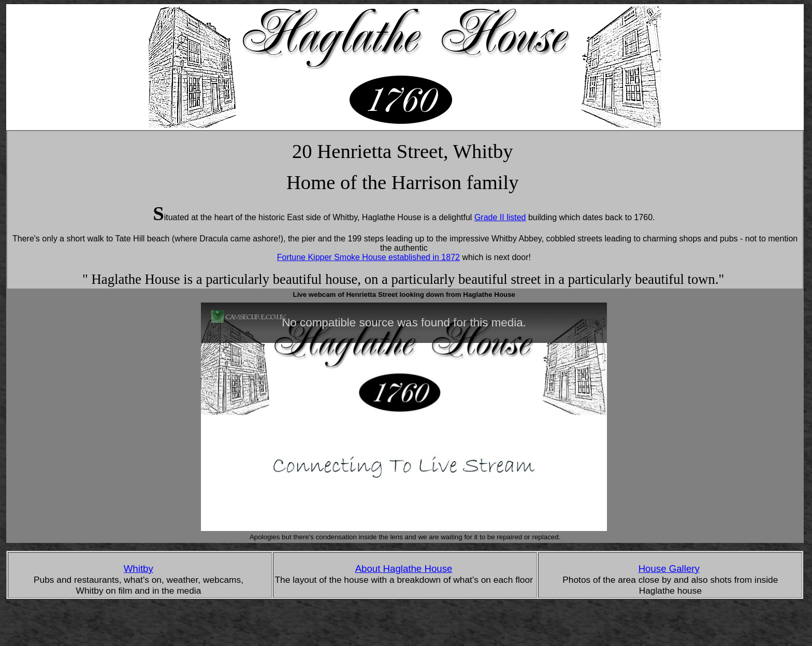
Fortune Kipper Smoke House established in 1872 (368, 257)
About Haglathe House (404, 569)
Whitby (139, 569)
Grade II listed (500, 217)
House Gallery (669, 569)
